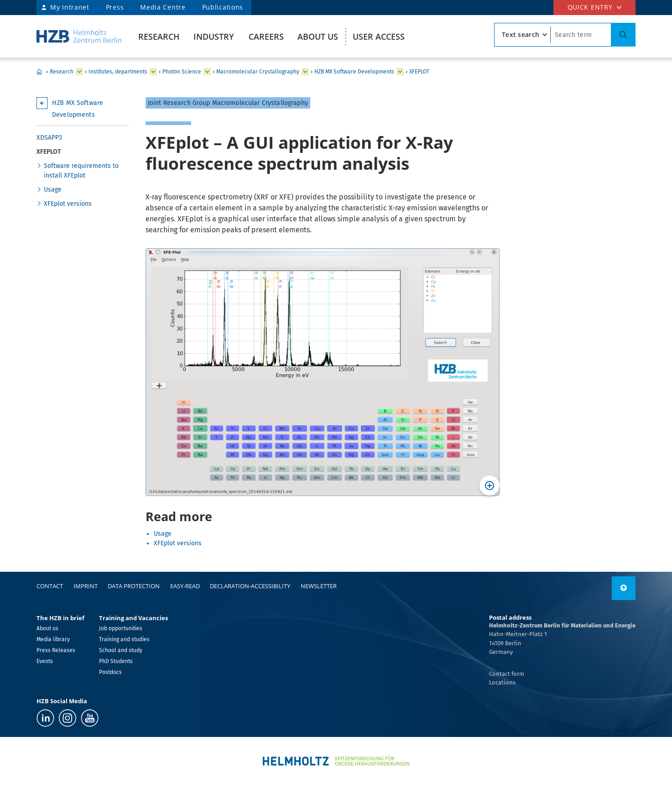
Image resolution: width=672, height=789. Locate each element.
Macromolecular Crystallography (258, 72)
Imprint (86, 586)
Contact (50, 586)
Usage (53, 190)
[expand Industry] (79, 72)
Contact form (507, 674)
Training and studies (124, 639)
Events (45, 661)
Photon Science (182, 72)
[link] (624, 588)
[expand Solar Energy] (207, 72)
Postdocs (110, 672)
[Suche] (623, 35)
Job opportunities (121, 628)
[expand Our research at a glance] (153, 72)
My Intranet (70, 7)
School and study (121, 650)
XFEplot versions (68, 204)
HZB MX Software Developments (354, 72)
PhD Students (116, 661)
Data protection (134, 586)
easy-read (185, 586)
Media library (53, 639)
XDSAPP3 (49, 138)
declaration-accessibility (250, 586)
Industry (214, 37)
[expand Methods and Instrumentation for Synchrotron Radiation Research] (305, 72)
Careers (266, 37)
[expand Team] (400, 72)
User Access (379, 37)
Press (115, 7)
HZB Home (39, 72)
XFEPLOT (419, 72)
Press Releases (56, 650)
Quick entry (590, 7)
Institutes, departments (118, 72)
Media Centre (163, 7)
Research (159, 37)
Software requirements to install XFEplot (81, 171)
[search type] (522, 35)
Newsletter (319, 586)
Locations (502, 682)
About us (318, 37)
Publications (223, 7)
